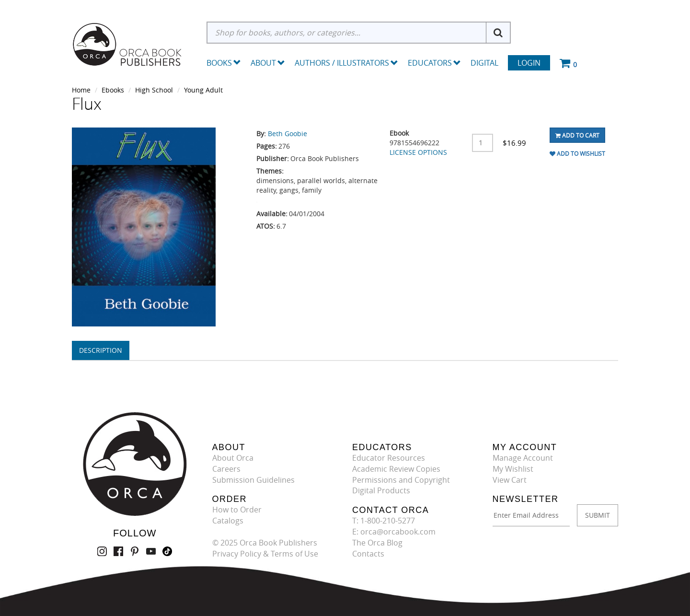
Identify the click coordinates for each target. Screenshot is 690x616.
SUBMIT (598, 515)
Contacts (368, 554)
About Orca (233, 458)
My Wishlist (513, 469)
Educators (434, 63)
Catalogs (228, 521)
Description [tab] (101, 350)
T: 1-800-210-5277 (384, 521)
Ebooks (113, 90)
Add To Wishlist (577, 153)
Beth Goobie (287, 134)
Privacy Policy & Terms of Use (265, 554)
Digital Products (381, 490)
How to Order (237, 510)
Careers (226, 469)
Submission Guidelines (253, 480)
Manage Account (523, 458)
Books (219, 63)
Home (81, 90)
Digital (484, 63)
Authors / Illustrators (346, 63)
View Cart (510, 480)
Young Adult (203, 90)
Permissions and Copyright (401, 480)
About (268, 63)
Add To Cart (577, 135)
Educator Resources (389, 458)
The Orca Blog (377, 543)
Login (529, 63)
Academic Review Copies (396, 469)
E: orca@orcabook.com (394, 532)
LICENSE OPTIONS (418, 152)
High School (154, 90)
